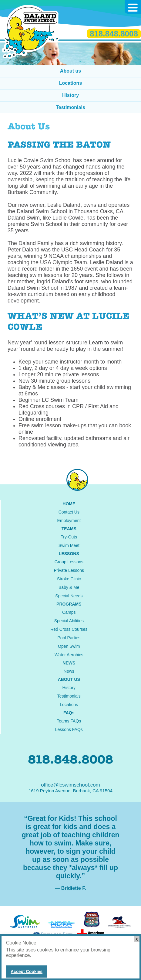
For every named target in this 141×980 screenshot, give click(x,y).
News (69, 671)
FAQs (69, 713)
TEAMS (69, 529)
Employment (69, 521)
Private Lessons (69, 570)
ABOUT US (69, 679)
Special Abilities (69, 621)
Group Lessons (69, 562)
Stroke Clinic (69, 579)
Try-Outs (69, 537)
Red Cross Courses (69, 629)
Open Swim (69, 646)
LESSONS (69, 554)
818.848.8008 (114, 34)
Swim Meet (69, 545)
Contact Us (69, 512)
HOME (69, 504)
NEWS (69, 663)
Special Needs (69, 596)
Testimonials (70, 107)
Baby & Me (69, 587)
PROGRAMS (69, 604)
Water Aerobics (69, 655)
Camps (69, 612)
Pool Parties (69, 638)
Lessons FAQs (69, 729)
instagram (77, 480)
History (70, 95)
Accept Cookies (27, 971)
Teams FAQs (69, 721)
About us (70, 71)
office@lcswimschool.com (70, 785)
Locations (71, 83)
